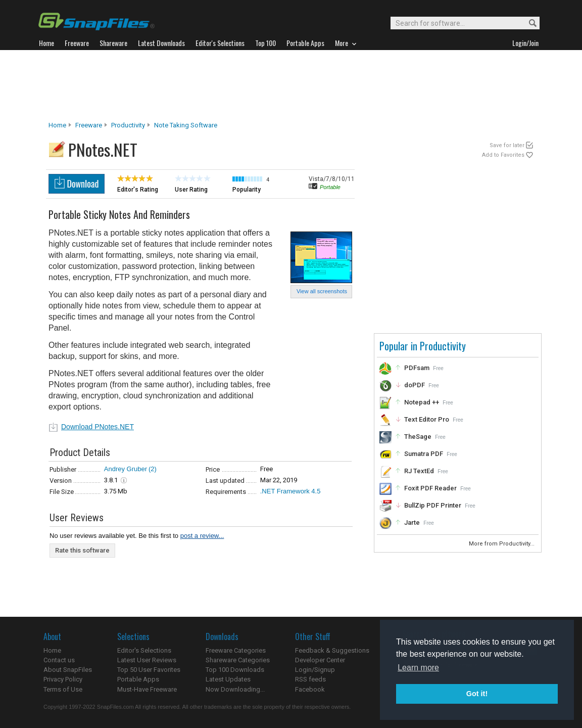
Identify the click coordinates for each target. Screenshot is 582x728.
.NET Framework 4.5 (290, 491)
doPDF (415, 385)
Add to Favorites (503, 155)
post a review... (202, 536)
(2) (153, 469)
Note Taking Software (186, 125)
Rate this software (82, 550)
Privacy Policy (63, 679)
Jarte (412, 522)
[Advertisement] (291, 85)
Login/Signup (315, 670)
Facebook (310, 689)
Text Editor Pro (427, 419)
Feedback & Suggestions (332, 650)
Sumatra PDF (424, 454)
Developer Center (320, 660)
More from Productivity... (502, 544)
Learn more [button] (418, 668)
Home (57, 125)
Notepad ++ (422, 402)
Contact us (59, 660)
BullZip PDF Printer (433, 505)
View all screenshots (322, 291)
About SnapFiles (68, 670)
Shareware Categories (238, 660)
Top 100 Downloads (235, 670)
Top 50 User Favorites (149, 670)
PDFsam (417, 368)
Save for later (507, 145)
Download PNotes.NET (98, 427)
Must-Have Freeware (147, 689)
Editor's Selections (144, 650)
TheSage (418, 437)
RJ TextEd (419, 471)
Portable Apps (138, 679)
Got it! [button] (477, 694)
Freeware (89, 125)
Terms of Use (63, 689)
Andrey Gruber (126, 469)
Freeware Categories (236, 650)
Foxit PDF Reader (430, 488)
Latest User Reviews (147, 660)
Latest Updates (228, 679)
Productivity (128, 125)
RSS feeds (310, 679)
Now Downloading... (235, 689)
